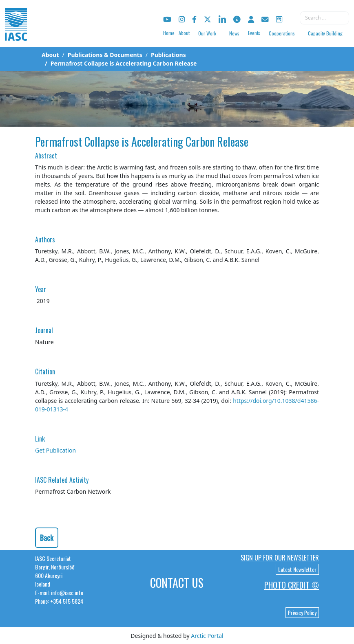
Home (169, 33)
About (184, 33)
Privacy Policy (302, 613)
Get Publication (55, 450)
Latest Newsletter (297, 569)
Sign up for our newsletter (280, 558)
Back (47, 538)
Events (254, 33)
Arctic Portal (207, 636)
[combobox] (324, 18)
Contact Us (177, 583)
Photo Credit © (292, 585)
